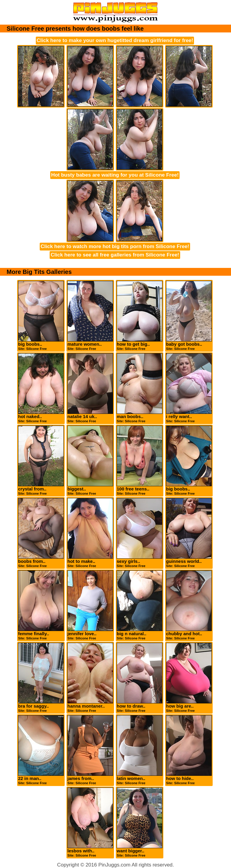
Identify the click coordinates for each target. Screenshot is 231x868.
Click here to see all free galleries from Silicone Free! (115, 255)
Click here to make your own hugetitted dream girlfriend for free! (115, 40)
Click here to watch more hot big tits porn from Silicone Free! (115, 246)
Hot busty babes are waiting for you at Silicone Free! (115, 175)
